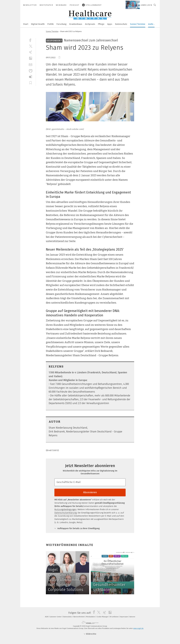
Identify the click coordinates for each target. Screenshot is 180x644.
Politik (51, 24)
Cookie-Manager (103, 617)
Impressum (124, 617)
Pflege (101, 24)
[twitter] (31, 46)
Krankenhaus (76, 24)
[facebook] (31, 40)
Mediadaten (91, 617)
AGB (47, 617)
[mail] (31, 64)
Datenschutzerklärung (66, 513)
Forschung (62, 24)
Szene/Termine (138, 24)
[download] (31, 77)
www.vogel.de (138, 628)
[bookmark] (59, 58)
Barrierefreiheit (79, 617)
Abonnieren (90, 492)
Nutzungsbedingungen (65, 509)
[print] (31, 71)
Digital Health (38, 24)
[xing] (31, 52)
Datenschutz (121, 24)
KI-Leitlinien (114, 617)
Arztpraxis (90, 24)
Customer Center (56, 617)
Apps (110, 24)
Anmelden (146, 5)
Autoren (132, 617)
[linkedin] (31, 58)
